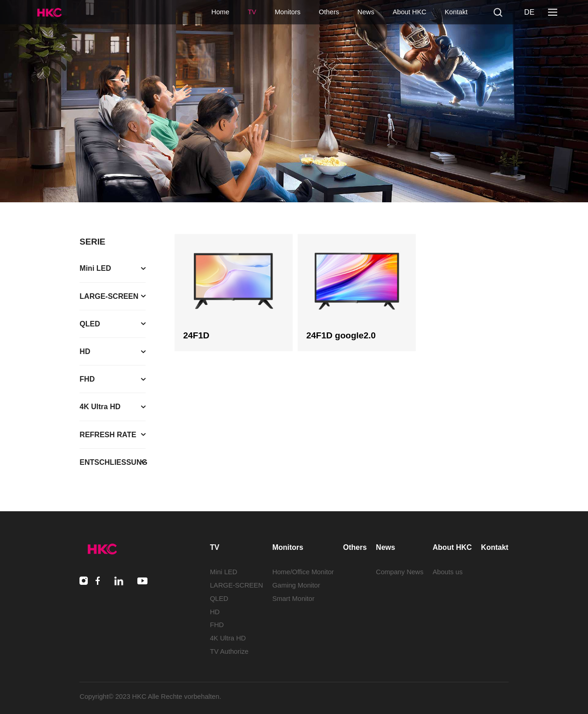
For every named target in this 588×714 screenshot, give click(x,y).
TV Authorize (229, 651)
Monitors (288, 12)
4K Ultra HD (228, 638)
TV (252, 12)
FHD (217, 625)
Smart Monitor (294, 599)
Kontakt (456, 12)
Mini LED (223, 572)
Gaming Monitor (296, 585)
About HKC (410, 12)
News (366, 12)
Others (329, 12)
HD (215, 612)
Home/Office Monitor (303, 572)
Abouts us (448, 572)
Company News (399, 572)
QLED (219, 599)
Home (220, 12)
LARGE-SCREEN (237, 585)
